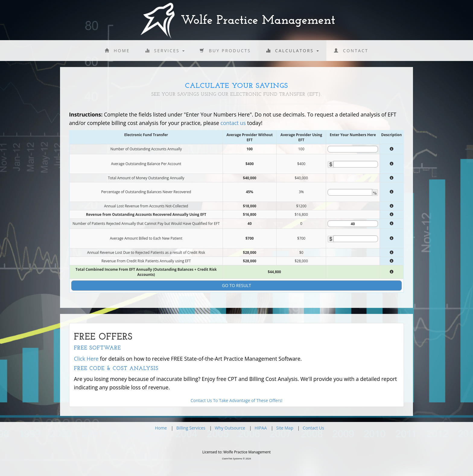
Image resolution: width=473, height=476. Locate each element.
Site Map (285, 428)
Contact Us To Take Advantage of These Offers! (237, 400)
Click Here (86, 359)
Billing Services (191, 428)
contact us (233, 123)
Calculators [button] (292, 51)
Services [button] (165, 51)
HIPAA (261, 428)
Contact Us (314, 428)
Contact (351, 51)
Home (117, 51)
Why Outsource (230, 428)
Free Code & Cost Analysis (116, 369)
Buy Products (225, 51)
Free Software (97, 348)
